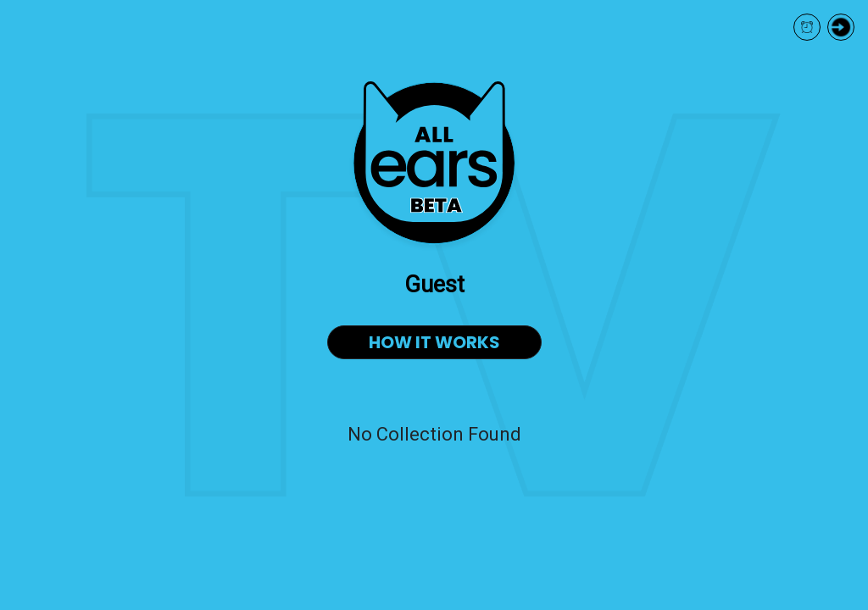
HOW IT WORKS (434, 342)
